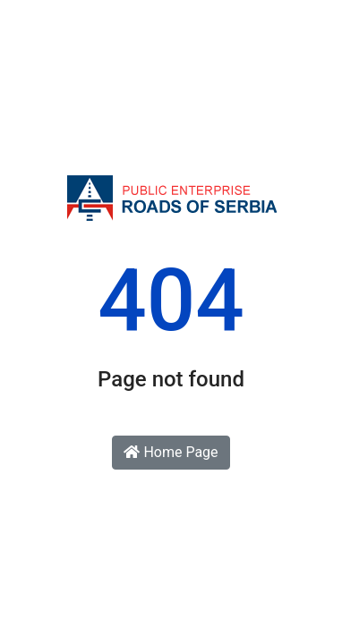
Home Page (171, 452)
